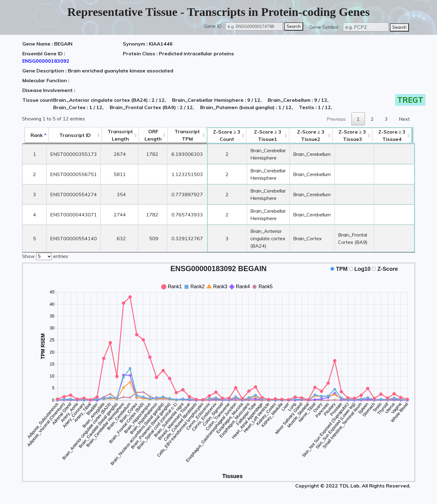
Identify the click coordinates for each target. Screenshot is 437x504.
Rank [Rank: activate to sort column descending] (34, 135)
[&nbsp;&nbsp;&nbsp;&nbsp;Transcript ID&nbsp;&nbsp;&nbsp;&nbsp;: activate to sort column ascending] (73, 135)
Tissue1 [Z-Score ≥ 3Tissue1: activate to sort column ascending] (267, 135)
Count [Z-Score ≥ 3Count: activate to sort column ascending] (225, 135)
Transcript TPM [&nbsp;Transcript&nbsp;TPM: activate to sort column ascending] (185, 135)
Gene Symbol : (325, 27)
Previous (336, 119)
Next (404, 119)
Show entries (45, 256)
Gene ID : (214, 26)
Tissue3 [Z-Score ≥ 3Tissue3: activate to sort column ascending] (354, 135)
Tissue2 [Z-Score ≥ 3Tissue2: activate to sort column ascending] (312, 135)
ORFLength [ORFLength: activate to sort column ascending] (151, 135)
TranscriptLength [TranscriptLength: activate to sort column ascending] (118, 135)
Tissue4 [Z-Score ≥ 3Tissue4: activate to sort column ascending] (395, 135)
